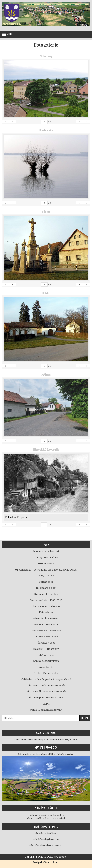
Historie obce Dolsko (46, 637)
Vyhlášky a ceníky (46, 655)
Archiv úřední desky (46, 673)
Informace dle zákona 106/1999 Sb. (46, 691)
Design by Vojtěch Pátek (46, 862)
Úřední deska (46, 564)
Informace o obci (46, 588)
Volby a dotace (46, 576)
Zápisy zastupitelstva (46, 661)
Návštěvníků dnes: (44, 839)
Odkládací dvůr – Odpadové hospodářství (46, 679)
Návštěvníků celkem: (41, 845)
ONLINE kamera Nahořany (46, 710)
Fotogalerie (46, 45)
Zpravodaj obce (46, 667)
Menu (9, 34)
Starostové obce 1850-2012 (46, 600)
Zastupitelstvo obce (46, 557)
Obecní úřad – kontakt (46, 551)
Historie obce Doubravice (46, 631)
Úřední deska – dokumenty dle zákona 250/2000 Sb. (46, 570)
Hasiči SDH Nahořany (46, 649)
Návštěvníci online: (45, 833)
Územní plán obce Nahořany (46, 698)
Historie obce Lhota (46, 625)
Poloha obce (46, 582)
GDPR (46, 704)
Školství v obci (46, 643)
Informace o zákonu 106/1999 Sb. (46, 685)
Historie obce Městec (46, 618)
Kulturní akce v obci (46, 594)
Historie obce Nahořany (46, 606)
